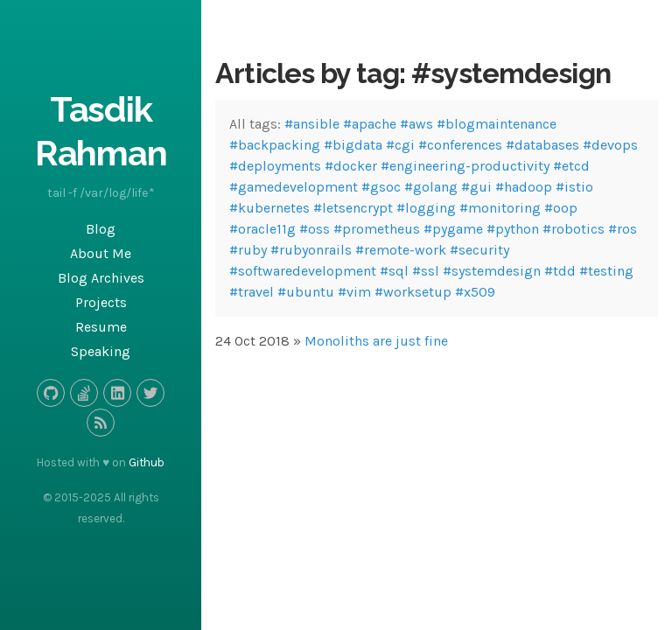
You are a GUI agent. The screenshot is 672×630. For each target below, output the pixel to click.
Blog (101, 229)
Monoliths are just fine (376, 341)
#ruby (248, 250)
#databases (542, 145)
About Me (101, 253)
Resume (101, 327)
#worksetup (413, 292)
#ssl (426, 271)
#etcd (571, 166)
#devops (610, 145)
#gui (476, 187)
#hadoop (524, 187)
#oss (315, 229)
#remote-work (401, 250)
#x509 (475, 292)
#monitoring (500, 208)
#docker (351, 166)
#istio (574, 187)
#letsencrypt (353, 208)
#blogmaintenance (497, 124)
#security (479, 250)
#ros (623, 229)
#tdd (560, 271)
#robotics (574, 229)
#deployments (275, 166)
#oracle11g (262, 229)
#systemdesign (492, 271)
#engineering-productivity (465, 166)
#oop (561, 208)
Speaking (101, 351)
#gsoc (381, 187)
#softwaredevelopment (303, 271)
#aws (416, 124)
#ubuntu (306, 292)
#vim (354, 292)
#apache (370, 124)
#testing (606, 271)
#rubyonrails (311, 250)
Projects (101, 302)
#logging (426, 208)
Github (147, 462)
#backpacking (275, 145)
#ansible (312, 124)
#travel (252, 292)
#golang (431, 187)
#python (513, 229)
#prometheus (377, 229)
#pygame (453, 229)
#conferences (460, 145)
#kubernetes (269, 208)
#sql (394, 271)
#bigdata (353, 145)
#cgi (400, 145)
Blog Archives (101, 278)
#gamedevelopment (294, 187)
